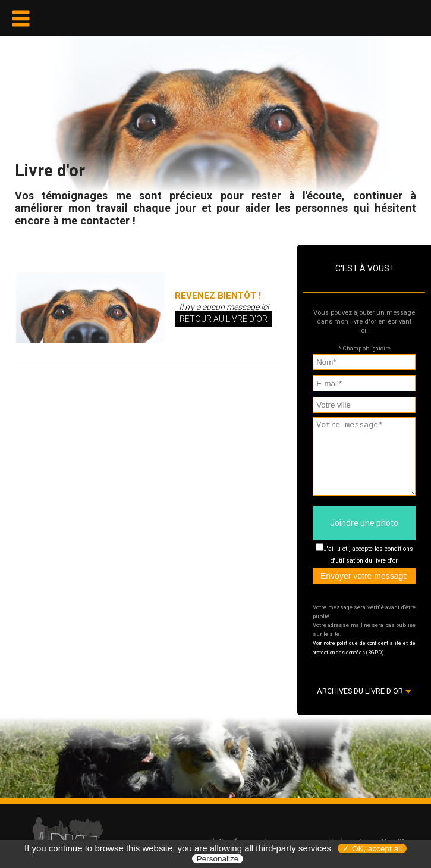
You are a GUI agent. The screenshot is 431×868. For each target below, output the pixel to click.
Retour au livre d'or (224, 319)
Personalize (218, 859)
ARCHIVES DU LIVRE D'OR (364, 705)
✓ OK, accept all (372, 849)
